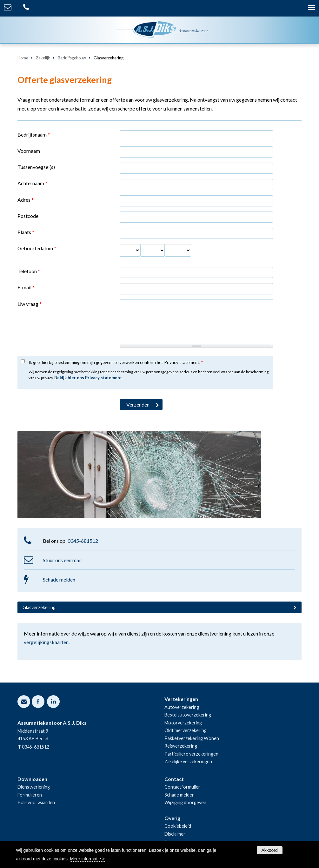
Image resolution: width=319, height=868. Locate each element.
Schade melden (59, 579)
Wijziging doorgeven (185, 802)
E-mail (26, 287)
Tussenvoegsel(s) (36, 167)
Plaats (26, 232)
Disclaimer (175, 834)
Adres (26, 200)
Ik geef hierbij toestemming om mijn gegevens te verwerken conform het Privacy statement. (116, 362)
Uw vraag (30, 304)
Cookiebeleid (178, 826)
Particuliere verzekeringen (191, 754)
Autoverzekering (182, 707)
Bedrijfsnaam (34, 135)
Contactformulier (182, 787)
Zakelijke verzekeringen (188, 761)
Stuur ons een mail (62, 560)
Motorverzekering (183, 723)
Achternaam (32, 183)
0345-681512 (83, 541)
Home (23, 58)
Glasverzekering (39, 607)
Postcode (28, 216)
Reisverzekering (181, 746)
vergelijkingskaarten (46, 642)
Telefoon (29, 271)
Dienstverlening (34, 787)
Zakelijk (43, 58)
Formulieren (30, 795)
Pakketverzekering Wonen (192, 738)
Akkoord (270, 850)
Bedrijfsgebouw (72, 58)
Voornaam (29, 151)
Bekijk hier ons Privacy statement (88, 378)
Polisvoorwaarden (36, 802)
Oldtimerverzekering (186, 730)
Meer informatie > (87, 859)
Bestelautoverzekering (188, 715)
